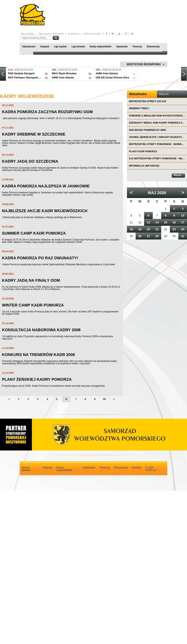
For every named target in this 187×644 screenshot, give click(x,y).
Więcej (177, 175)
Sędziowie (122, 47)
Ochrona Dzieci (92, 34)
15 (166, 222)
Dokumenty (153, 47)
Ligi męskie (60, 47)
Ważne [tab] (164, 94)
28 (157, 236)
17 (183, 222)
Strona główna (26, 469)
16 (174, 222)
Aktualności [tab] (138, 94)
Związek (45, 47)
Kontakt (136, 467)
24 (183, 229)
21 (157, 229)
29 (104, 399)
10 (183, 215)
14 (157, 222)
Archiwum (74, 34)
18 (131, 229)
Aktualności (29, 47)
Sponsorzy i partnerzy (51, 34)
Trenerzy (137, 47)
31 (183, 236)
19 (140, 229)
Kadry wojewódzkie (100, 47)
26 (140, 236)
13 (149, 222)
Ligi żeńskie (78, 47)
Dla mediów (28, 34)
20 (149, 229)
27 (149, 236)
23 (174, 229)
